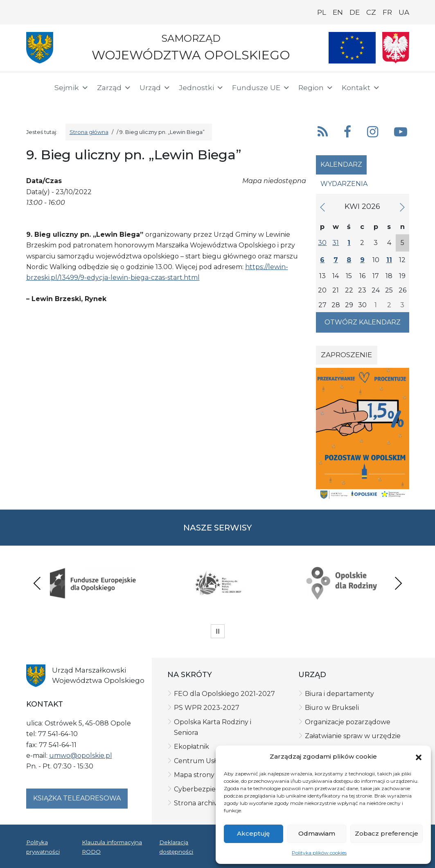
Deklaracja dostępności (176, 847)
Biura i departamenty (339, 694)
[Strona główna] (35, 89)
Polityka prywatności (43, 847)
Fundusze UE (261, 88)
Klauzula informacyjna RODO (112, 847)
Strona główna (89, 132)
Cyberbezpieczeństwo (211, 789)
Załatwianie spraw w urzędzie (353, 736)
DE (355, 12)
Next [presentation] (398, 583)
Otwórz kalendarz (363, 322)
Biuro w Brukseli (332, 708)
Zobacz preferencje (387, 833)
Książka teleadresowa (77, 798)
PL (322, 12)
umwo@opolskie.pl (81, 756)
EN (338, 12)
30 (322, 243)
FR (387, 12)
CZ (371, 12)
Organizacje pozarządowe (348, 722)
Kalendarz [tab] (341, 164)
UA (404, 12)
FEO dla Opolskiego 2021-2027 (224, 694)
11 (389, 260)
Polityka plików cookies (319, 853)
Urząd (155, 88)
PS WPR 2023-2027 (207, 708)
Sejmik (72, 88)
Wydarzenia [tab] (344, 184)
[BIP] (36, 103)
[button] (419, 757)
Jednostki (201, 88)
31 (336, 243)
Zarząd (114, 88)
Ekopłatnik (192, 747)
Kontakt (361, 88)
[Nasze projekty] (352, 48)
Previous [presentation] (37, 583)
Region (316, 88)
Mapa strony (194, 775)
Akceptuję (253, 833)
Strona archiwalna (204, 803)
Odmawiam (317, 833)
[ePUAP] (62, 102)
